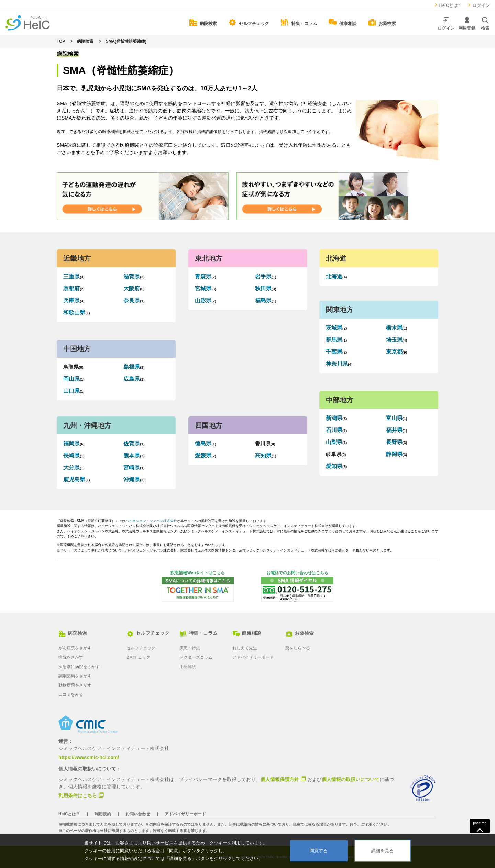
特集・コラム (199, 633)
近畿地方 (77, 258)
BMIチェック (138, 657)
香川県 (265, 443)
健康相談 (247, 633)
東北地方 (209, 258)
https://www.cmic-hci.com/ (89, 757)
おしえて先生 (245, 648)
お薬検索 (300, 633)
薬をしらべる (298, 648)
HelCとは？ (448, 5)
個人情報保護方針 (280, 779)
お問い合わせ (138, 814)
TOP (61, 41)
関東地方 (340, 310)
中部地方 (340, 400)
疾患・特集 (190, 648)
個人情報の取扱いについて (351, 779)
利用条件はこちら (78, 795)
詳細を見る (382, 851)
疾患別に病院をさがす (79, 667)
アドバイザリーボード (253, 657)
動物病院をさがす (75, 685)
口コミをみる (71, 694)
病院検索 (85, 41)
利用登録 (467, 24)
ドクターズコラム (196, 657)
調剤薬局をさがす (75, 676)
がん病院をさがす (75, 648)
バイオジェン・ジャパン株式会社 (151, 521)
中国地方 (77, 349)
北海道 (336, 258)
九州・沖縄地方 (87, 425)
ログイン (479, 5)
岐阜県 (336, 454)
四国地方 (209, 425)
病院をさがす (71, 657)
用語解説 (188, 667)
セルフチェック (148, 633)
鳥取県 (73, 367)
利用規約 (103, 814)
